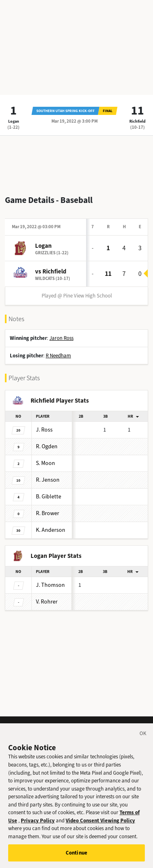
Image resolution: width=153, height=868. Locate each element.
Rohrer (47, 602)
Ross (44, 430)
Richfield (137, 121)
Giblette (49, 497)
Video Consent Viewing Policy (100, 828)
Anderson (51, 530)
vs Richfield (51, 271)
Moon (45, 463)
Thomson (50, 585)
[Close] (143, 742)
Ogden (47, 446)
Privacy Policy (38, 828)
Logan (14, 121)
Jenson (48, 480)
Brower (48, 513)
